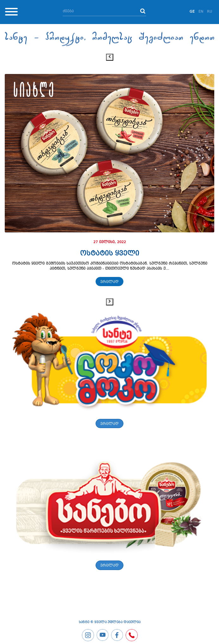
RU (210, 12)
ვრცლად (109, 282)
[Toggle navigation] (11, 13)
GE (192, 12)
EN (201, 12)
